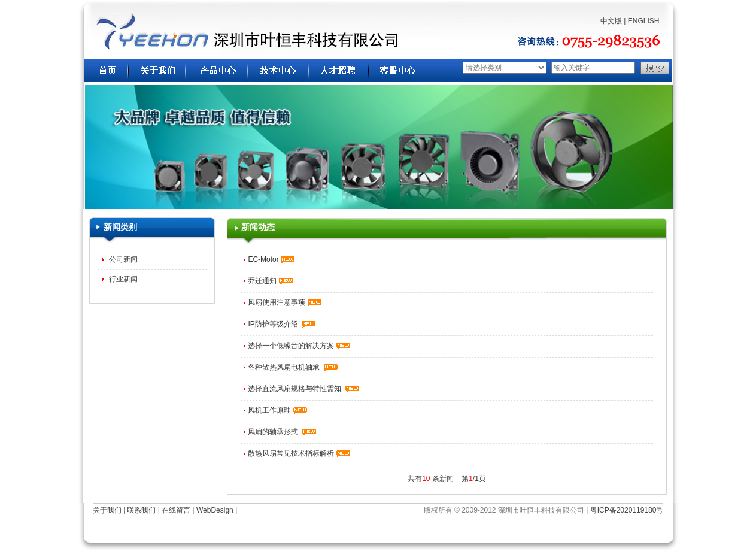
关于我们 (107, 510)
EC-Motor (271, 259)
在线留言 (176, 510)
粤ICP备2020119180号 (627, 510)
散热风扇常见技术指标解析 (299, 453)
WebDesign (215, 510)
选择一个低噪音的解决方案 (299, 346)
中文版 (611, 21)
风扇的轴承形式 (282, 432)
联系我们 (141, 510)
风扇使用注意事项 (284, 302)
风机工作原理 (277, 410)
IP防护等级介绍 (282, 324)
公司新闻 (122, 259)
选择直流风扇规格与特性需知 (303, 389)
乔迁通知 (270, 281)
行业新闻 (122, 279)
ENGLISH (644, 21)
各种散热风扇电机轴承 (293, 367)
